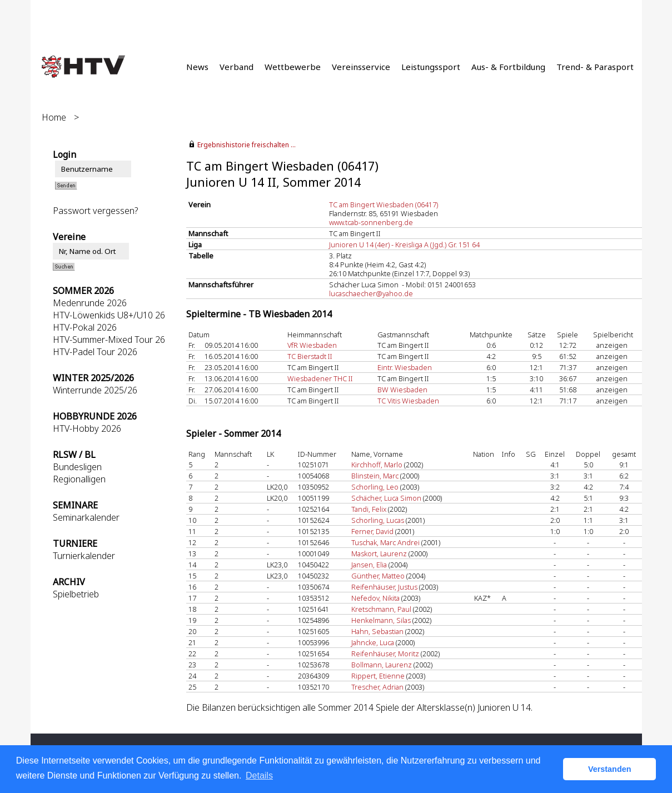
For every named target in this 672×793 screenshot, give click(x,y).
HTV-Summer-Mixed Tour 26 (109, 340)
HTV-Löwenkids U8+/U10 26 (109, 315)
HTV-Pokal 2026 (85, 327)
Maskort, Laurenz (379, 553)
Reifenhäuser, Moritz (385, 654)
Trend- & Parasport (595, 67)
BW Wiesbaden (402, 390)
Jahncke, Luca (373, 642)
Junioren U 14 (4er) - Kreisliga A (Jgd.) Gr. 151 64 (404, 245)
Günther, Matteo (378, 576)
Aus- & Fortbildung (508, 67)
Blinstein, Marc (375, 476)
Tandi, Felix (369, 509)
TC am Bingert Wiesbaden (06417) (384, 205)
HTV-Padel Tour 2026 (95, 352)
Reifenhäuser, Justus (384, 587)
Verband (237, 67)
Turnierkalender (84, 556)
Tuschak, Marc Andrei (385, 542)
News (197, 67)
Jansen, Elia (369, 565)
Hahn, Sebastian (377, 631)
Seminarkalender (86, 517)
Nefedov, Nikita (375, 598)
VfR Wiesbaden (312, 345)
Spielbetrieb (76, 594)
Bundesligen (77, 467)
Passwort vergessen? (95, 211)
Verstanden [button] (610, 769)
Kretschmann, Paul (381, 609)
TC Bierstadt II (310, 356)
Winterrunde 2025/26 (95, 390)
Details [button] (259, 775)
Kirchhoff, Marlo (377, 465)
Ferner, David (372, 531)
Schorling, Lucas (378, 520)
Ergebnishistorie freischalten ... (247, 145)
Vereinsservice (361, 67)
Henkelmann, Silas (381, 620)
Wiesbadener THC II (320, 378)
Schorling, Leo (375, 487)
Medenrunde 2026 (90, 303)
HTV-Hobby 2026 (87, 428)
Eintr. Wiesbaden (405, 367)
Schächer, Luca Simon (386, 498)
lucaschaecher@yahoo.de (371, 293)
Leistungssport (431, 67)
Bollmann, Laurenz (382, 665)
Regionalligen (79, 479)
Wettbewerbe (293, 67)
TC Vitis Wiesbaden (408, 401)
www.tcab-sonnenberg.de (371, 222)
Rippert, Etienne (378, 676)
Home (54, 117)
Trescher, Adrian (377, 687)
